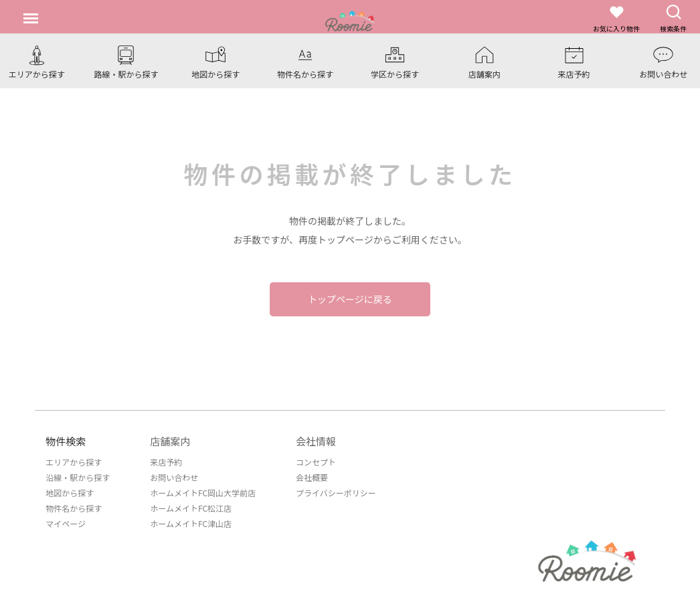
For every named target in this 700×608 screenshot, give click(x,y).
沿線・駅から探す (78, 477)
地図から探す (70, 493)
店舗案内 (170, 441)
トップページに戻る (350, 299)
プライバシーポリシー (336, 493)
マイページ (66, 523)
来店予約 (166, 462)
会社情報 (316, 441)
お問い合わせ (174, 477)
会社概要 (312, 477)
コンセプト (316, 462)
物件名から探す (74, 508)
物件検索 (66, 441)
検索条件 (673, 18)
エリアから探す (74, 462)
